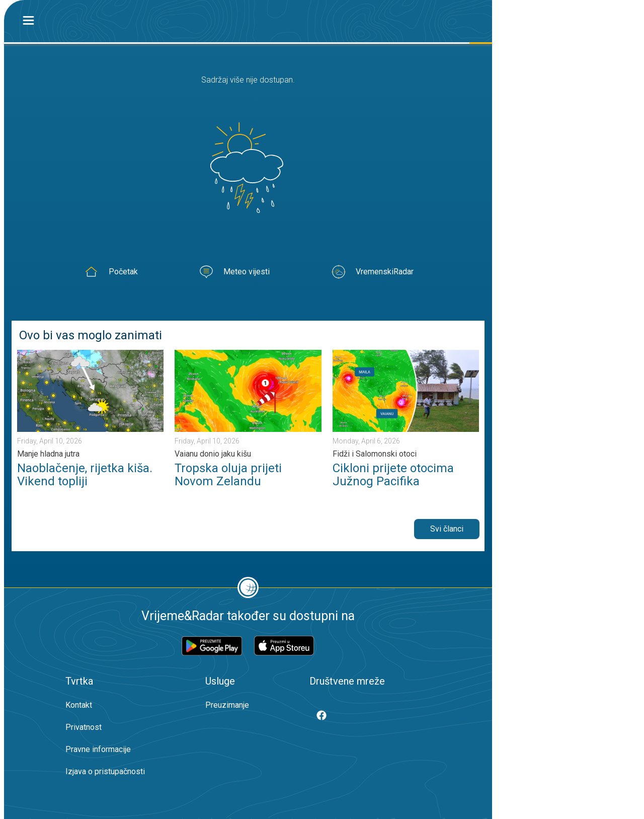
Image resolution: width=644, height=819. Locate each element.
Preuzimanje (227, 705)
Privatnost (84, 727)
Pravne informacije (98, 749)
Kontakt (79, 705)
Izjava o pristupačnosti (105, 771)
